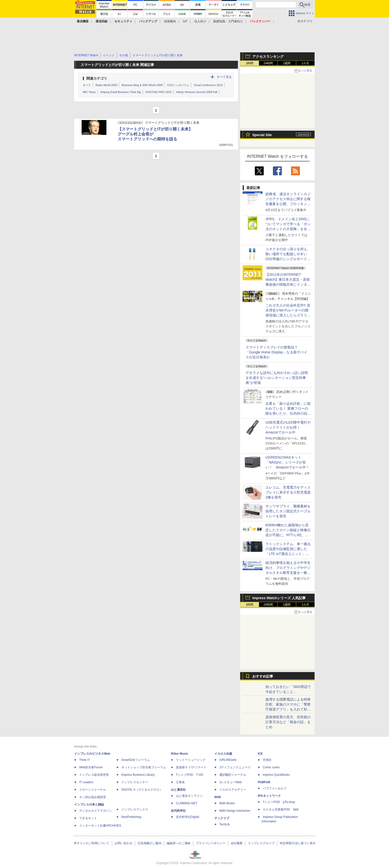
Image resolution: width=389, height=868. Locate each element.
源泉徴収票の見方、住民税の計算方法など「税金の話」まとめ (288, 722)
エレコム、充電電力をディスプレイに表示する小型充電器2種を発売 (288, 492)
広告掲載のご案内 (150, 843)
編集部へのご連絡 (179, 843)
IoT (185, 21)
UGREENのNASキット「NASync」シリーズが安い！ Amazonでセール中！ (287, 462)
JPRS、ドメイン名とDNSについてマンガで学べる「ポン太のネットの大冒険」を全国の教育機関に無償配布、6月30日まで (288, 229)
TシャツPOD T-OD (190, 775)
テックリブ (222, 818)
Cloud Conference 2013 (208, 85)
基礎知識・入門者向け (228, 21)
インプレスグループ (261, 843)
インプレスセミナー (135, 782)
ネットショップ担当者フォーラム (144, 767)
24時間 (268, 63)
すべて (87, 85)
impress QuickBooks (276, 775)
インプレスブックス (135, 809)
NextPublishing (131, 817)
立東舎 (180, 782)
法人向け (200, 21)
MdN (218, 797)
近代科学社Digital (187, 817)
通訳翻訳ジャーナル (233, 775)
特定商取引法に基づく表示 (298, 843)
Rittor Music (179, 754)
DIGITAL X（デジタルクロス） (142, 790)
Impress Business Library (138, 775)
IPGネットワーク (269, 796)
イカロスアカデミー (233, 790)
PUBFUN (264, 782)
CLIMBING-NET (187, 803)
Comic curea (271, 767)
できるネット (88, 818)
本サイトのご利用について (92, 843)
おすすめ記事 (263, 676)
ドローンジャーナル (93, 790)
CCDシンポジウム (178, 85)
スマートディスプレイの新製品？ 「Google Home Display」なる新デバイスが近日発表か (276, 352)
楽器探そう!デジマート (191, 767)
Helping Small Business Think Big (121, 92)
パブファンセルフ (275, 788)
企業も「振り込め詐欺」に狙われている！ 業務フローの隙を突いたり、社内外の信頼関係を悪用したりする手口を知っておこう (288, 413)
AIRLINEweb (228, 760)
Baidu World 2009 (106, 85)
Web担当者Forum (91, 767)
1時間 (250, 63)
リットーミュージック (191, 760)
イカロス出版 (223, 754)
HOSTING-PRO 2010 (158, 92)
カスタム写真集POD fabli (281, 809)
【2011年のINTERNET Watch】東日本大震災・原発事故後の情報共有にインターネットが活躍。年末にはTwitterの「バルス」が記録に (288, 284)
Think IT (84, 760)
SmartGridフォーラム (136, 760)
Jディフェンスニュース (235, 767)
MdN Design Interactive (235, 811)
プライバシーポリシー (211, 843)
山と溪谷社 (178, 790)
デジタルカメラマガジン (96, 811)
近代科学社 (178, 811)
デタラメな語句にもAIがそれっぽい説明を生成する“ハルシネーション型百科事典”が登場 (277, 378)
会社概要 (237, 843)
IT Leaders (86, 782)
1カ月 (306, 63)
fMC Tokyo (89, 92)
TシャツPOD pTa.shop (279, 802)
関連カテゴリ (97, 78)
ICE (260, 754)
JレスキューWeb (230, 782)
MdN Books (227, 803)
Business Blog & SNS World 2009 (142, 85)
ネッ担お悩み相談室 (93, 797)
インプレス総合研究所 (94, 775)
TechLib (224, 824)
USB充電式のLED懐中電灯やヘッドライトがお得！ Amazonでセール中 (288, 427)
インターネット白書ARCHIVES (100, 826)
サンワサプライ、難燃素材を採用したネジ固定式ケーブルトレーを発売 (288, 511)
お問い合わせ (124, 843)
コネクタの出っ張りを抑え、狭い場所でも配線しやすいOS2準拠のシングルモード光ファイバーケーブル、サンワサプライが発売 (288, 259)
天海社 (267, 760)
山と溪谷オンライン (189, 796)
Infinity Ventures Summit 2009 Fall (197, 92)
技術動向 (170, 21)
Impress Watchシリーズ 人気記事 (279, 598)
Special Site (262, 135)
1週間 (287, 63)
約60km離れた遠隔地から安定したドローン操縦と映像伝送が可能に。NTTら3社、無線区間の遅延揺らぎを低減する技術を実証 (288, 535)
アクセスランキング (268, 57)
